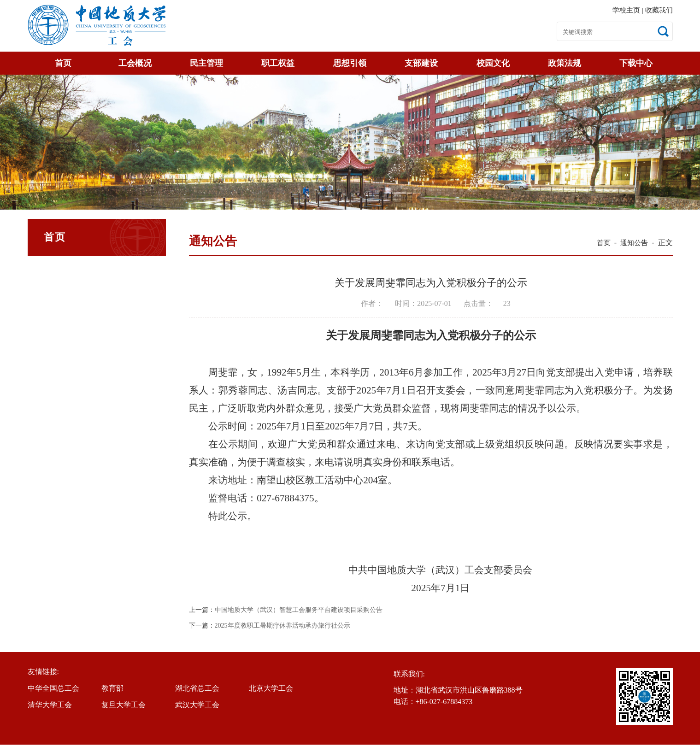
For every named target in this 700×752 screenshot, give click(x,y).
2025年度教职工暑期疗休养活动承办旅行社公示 (282, 626)
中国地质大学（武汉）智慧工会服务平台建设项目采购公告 (299, 610)
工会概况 (135, 63)
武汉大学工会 (197, 705)
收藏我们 (659, 10)
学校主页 (627, 10)
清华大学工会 (50, 705)
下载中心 (636, 63)
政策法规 (565, 63)
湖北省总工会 (197, 688)
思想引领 (350, 63)
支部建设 (421, 63)
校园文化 (493, 63)
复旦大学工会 (124, 705)
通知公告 (634, 243)
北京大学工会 (271, 688)
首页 (63, 63)
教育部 (112, 688)
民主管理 (206, 63)
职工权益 (278, 63)
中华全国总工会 (53, 688)
